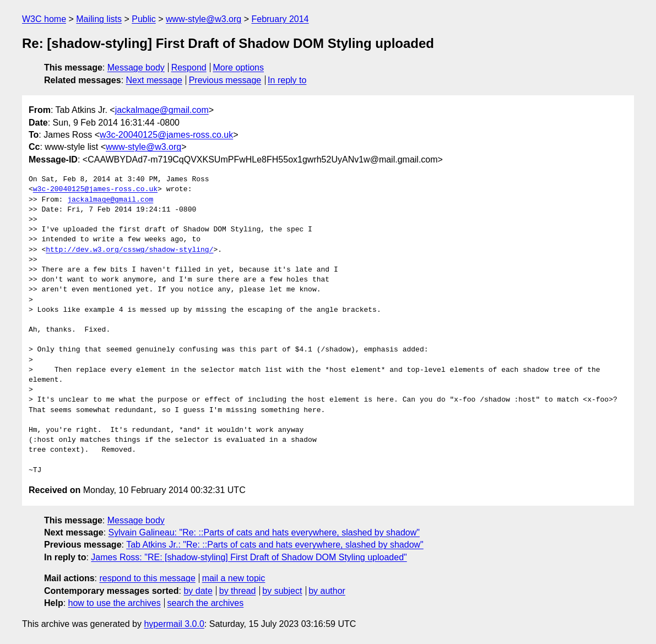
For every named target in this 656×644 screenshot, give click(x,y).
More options (239, 67)
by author (327, 591)
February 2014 (280, 19)
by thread (238, 591)
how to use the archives (115, 603)
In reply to (287, 80)
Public (144, 19)
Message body (136, 67)
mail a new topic (234, 578)
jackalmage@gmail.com (162, 110)
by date (198, 591)
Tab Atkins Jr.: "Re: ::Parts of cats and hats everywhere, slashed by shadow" (275, 545)
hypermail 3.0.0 (174, 624)
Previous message (225, 80)
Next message (154, 80)
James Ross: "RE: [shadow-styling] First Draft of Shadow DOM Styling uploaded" (249, 557)
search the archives (206, 603)
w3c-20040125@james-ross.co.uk (166, 135)
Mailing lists (99, 19)
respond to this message (147, 578)
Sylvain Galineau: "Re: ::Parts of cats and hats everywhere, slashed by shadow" (264, 532)
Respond (189, 67)
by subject (282, 591)
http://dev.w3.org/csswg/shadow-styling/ (129, 250)
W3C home (44, 19)
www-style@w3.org (204, 19)
